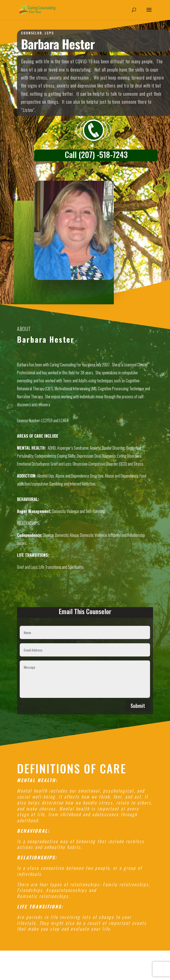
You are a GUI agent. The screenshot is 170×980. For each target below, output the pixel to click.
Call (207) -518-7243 (96, 154)
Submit (138, 706)
